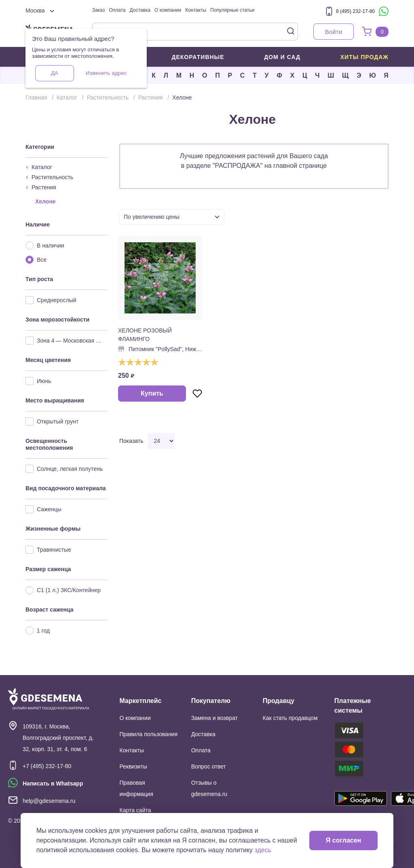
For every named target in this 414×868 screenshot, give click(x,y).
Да (54, 73)
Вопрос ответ (209, 766)
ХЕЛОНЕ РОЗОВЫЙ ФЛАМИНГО (145, 335)
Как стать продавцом (290, 718)
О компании (168, 10)
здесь (263, 850)
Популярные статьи (232, 10)
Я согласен (343, 840)
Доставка (140, 10)
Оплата (117, 10)
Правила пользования (149, 734)
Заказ (98, 10)
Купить (152, 393)
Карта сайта (135, 810)
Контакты (196, 10)
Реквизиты (134, 766)
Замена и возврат (214, 718)
